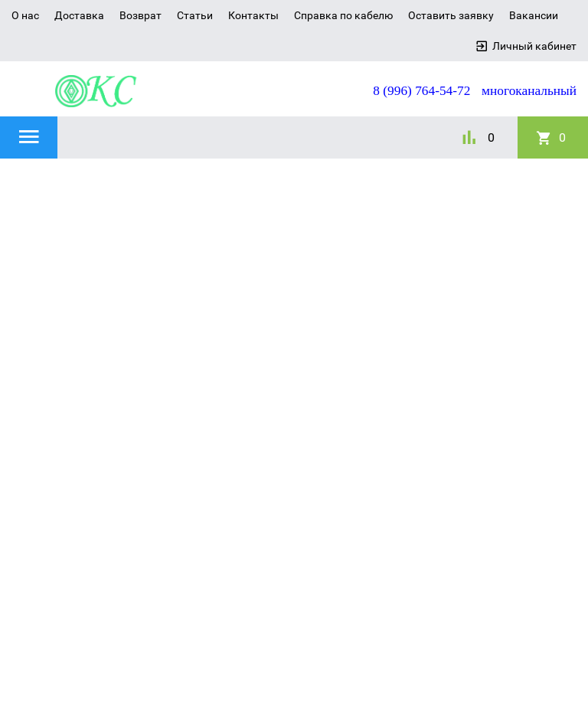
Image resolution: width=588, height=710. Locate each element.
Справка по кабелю (343, 15)
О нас (25, 15)
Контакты (253, 15)
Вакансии (534, 15)
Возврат (140, 15)
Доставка (79, 15)
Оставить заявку (451, 15)
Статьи (195, 15)
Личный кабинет (534, 46)
